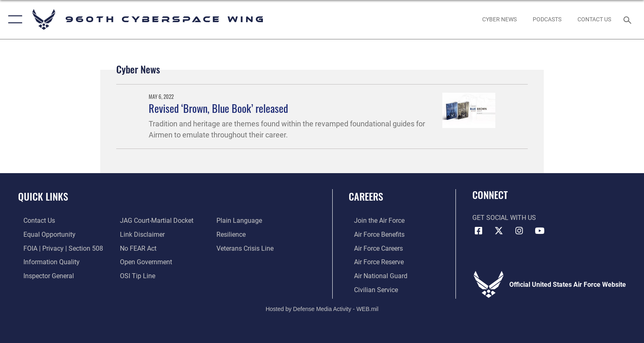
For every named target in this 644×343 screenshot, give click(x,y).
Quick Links (43, 196)
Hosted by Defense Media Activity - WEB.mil (322, 308)
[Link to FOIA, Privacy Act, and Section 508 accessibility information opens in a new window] (58, 248)
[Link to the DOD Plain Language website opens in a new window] (241, 221)
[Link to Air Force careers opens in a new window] (373, 248)
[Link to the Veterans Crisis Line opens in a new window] (247, 248)
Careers (366, 196)
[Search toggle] (629, 19)
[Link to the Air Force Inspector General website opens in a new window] (43, 276)
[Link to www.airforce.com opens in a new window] (374, 221)
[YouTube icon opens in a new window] (540, 231)
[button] (13, 19)
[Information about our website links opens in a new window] (141, 234)
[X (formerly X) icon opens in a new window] (499, 231)
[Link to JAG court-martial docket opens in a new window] (155, 221)
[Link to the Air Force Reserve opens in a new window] (374, 262)
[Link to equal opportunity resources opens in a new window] (44, 234)
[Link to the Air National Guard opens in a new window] (375, 276)
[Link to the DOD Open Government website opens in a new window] (144, 262)
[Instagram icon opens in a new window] (519, 231)
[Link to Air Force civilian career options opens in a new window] (371, 289)
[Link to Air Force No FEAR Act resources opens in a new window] (137, 248)
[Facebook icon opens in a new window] (478, 231)
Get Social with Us (504, 218)
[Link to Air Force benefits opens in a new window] (374, 234)
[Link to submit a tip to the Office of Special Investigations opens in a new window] (136, 276)
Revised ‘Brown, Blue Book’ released (218, 108)
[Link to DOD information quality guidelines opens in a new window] (46, 262)
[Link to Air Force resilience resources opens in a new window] (233, 234)
